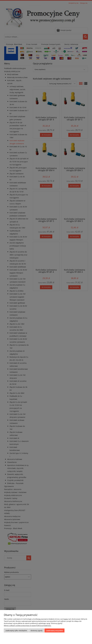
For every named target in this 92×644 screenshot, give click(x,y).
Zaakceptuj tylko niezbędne (16, 630)
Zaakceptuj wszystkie (54, 630)
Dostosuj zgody (36, 630)
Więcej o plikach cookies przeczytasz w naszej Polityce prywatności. (28, 625)
